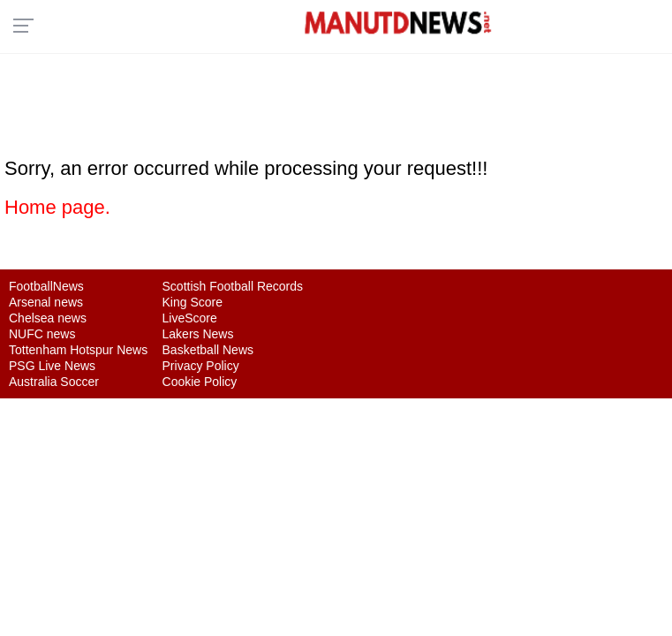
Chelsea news (48, 318)
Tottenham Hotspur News (78, 350)
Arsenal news (46, 302)
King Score (193, 302)
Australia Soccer (54, 382)
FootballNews (46, 286)
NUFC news (42, 334)
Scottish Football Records (233, 286)
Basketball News (208, 350)
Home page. (57, 207)
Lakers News (198, 334)
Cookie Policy (200, 382)
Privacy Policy (201, 366)
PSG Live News (52, 366)
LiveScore (190, 318)
